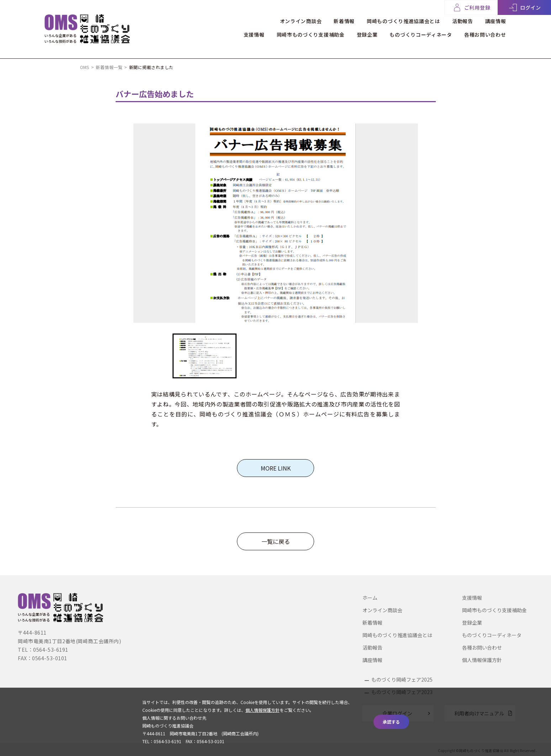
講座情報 (496, 21)
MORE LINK (276, 468)
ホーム (370, 598)
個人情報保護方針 (482, 660)
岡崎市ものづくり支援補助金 (311, 35)
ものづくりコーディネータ (421, 35)
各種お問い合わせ (485, 35)
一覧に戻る (276, 541)
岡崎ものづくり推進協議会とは (403, 21)
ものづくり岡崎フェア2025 (402, 679)
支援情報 (254, 35)
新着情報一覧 (109, 67)
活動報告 (463, 21)
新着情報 (344, 21)
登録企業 (367, 35)
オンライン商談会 (301, 21)
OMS (85, 67)
